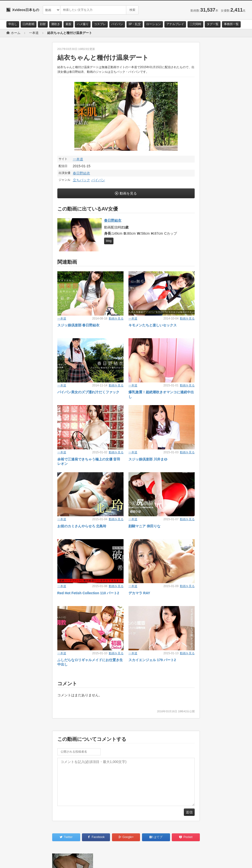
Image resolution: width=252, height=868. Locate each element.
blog (109, 241)
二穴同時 (195, 24)
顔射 (43, 24)
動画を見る (128, 193)
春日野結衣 (81, 173)
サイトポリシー (43, 860)
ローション (154, 24)
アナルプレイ (175, 24)
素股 (68, 24)
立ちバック (81, 180)
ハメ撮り (83, 24)
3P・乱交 (135, 24)
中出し (13, 24)
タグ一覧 (213, 24)
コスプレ (100, 24)
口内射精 (29, 24)
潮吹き (56, 24)
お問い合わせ (19, 860)
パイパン (117, 24)
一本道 (78, 159)
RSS (62, 860)
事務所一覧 (231, 24)
